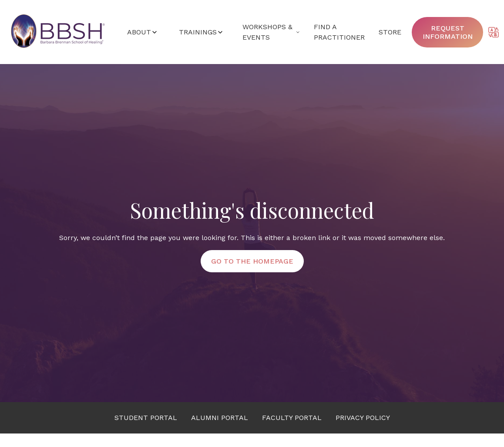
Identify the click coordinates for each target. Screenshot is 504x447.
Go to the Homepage (252, 261)
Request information (448, 32)
